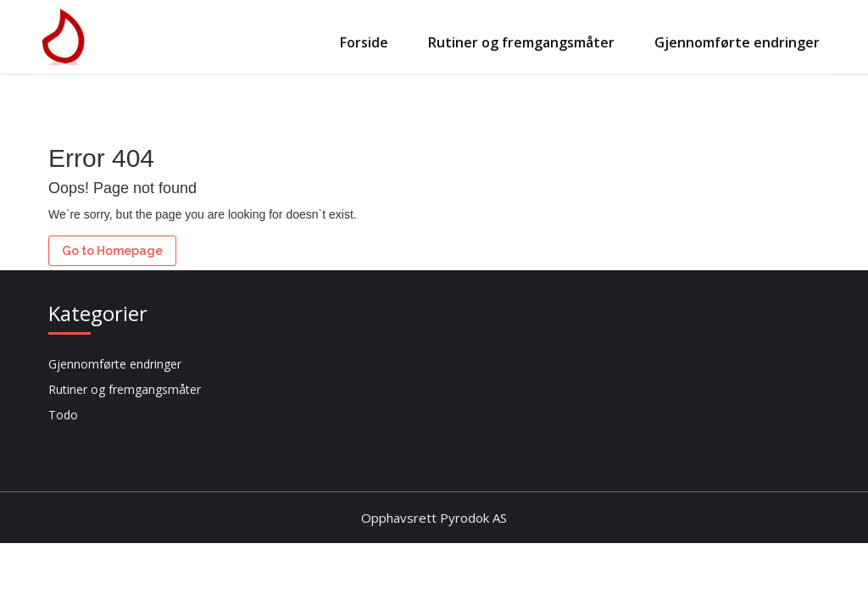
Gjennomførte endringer (737, 42)
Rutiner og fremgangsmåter (521, 42)
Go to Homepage (112, 251)
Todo (63, 415)
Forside (364, 42)
